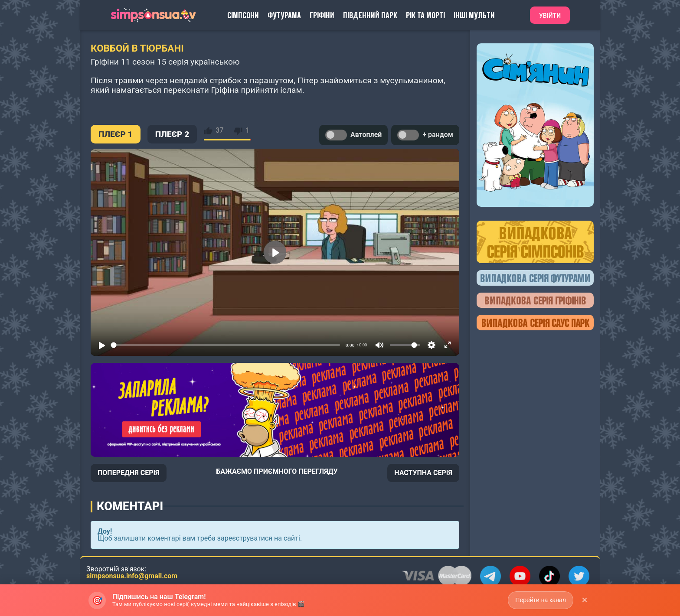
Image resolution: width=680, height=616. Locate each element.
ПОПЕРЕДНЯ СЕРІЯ (129, 473)
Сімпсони (243, 15)
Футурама (284, 15)
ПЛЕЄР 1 (116, 134)
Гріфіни (322, 15)
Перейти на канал (541, 600)
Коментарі (130, 506)
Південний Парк (370, 15)
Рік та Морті (425, 15)
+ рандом (425, 135)
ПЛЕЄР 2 (172, 134)
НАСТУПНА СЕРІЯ (423, 473)
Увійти (550, 16)
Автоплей (353, 135)
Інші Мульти (474, 15)
